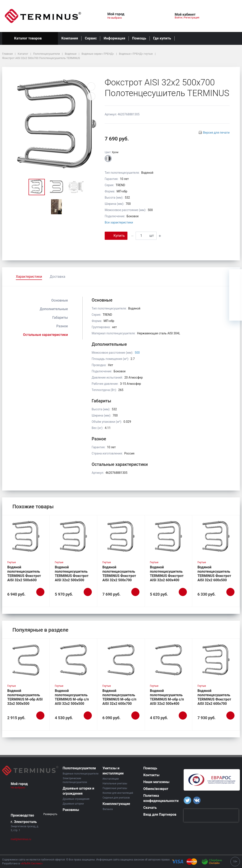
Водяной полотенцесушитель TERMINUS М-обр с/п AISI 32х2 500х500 (72, 697)
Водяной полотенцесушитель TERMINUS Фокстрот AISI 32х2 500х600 (24, 574)
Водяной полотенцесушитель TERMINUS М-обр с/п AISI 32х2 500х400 (167, 697)
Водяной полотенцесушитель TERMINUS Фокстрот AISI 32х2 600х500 (214, 574)
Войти (178, 18)
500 (137, 353)
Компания (70, 38)
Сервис (91, 38)
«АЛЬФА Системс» (32, 863)
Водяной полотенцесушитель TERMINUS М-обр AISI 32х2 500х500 (25, 697)
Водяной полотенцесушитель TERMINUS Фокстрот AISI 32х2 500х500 (72, 574)
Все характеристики (119, 222)
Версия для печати (216, 133)
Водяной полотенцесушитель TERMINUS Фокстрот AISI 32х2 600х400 (167, 574)
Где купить (162, 38)
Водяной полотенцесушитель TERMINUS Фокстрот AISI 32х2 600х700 (214, 697)
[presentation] (211, 815)
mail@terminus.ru (21, 839)
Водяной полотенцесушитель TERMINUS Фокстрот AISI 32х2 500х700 (119, 574)
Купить (116, 235)
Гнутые (12, 562)
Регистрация (192, 18)
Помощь (139, 38)
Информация (114, 38)
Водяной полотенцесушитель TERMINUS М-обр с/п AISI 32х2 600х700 (119, 697)
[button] (146, 16)
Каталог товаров (30, 38)
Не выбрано (116, 18)
